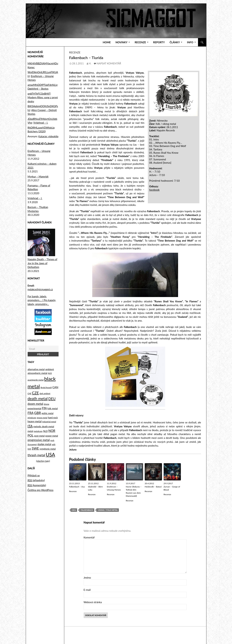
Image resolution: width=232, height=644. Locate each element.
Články (175, 42)
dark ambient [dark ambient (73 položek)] (45, 393)
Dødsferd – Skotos (38, 89)
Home (107, 42)
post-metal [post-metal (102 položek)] (39, 436)
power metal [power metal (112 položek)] (52, 436)
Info (190, 42)
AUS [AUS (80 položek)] (50, 373)
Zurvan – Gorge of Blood (172, 488)
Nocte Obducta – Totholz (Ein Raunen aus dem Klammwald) (134, 491)
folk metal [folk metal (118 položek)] (52, 408)
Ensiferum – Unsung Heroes (114, 488)
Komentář (89, 537)
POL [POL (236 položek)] (31, 435)
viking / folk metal (108, 510)
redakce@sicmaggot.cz (40, 289)
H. (90, 63)
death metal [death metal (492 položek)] (38, 399)
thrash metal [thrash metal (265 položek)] (36, 455)
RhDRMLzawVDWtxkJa (41, 128)
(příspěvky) (36, 480)
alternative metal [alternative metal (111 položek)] (36, 369)
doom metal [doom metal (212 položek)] (35, 404)
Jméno (87, 578)
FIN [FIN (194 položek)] (44, 408)
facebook (154, 190)
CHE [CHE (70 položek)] (29, 393)
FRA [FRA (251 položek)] (31, 413)
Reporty (159, 42)
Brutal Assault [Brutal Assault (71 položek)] (46, 387)
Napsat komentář (109, 63)
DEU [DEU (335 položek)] (52, 399)
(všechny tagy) (43, 461)
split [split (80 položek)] (53, 444)
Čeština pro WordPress (41, 490)
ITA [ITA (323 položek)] (30, 426)
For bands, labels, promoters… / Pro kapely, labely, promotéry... (42, 300)
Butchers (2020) (37, 131)
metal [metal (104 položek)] (30, 431)
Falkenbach (87, 510)
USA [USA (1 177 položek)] (50, 454)
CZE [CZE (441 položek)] (35, 393)
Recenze (140, 42)
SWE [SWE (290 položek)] (35, 448)
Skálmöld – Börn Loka (95, 488)
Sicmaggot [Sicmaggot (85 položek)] (32, 444)
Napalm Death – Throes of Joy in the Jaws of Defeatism (43, 263)
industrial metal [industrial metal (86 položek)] (49, 422)
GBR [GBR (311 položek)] (38, 413)
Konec (31, 67)
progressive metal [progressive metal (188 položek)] (39, 440)
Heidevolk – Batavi (153, 487)
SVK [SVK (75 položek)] (29, 449)
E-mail (87, 590)
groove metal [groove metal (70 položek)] (42, 418)
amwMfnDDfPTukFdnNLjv (43, 85)
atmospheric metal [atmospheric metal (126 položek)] (38, 373)
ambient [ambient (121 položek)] (50, 369)
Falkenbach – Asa (77, 487)
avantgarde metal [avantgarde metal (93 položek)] (36, 380)
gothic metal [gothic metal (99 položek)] (47, 413)
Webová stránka (93, 602)
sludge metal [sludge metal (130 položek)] (44, 444)
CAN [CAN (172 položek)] (55, 387)
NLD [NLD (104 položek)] (45, 431)
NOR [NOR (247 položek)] (52, 431)
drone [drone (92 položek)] (47, 404)
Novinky (122, 42)
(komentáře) (37, 485)
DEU (74, 510)
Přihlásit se (34, 475)
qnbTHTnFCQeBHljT (39, 94)
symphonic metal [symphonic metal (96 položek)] (48, 449)
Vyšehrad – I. (41, 123)
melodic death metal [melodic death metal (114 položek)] (44, 426)
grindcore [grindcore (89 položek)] (32, 418)
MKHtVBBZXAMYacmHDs (43, 63)
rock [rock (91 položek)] (52, 440)
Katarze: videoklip (48, 136)
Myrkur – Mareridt (38, 176)
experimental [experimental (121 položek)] (35, 408)
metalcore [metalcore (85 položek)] (38, 431)
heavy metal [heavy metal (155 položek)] (35, 421)
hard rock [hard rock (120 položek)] (53, 417)
